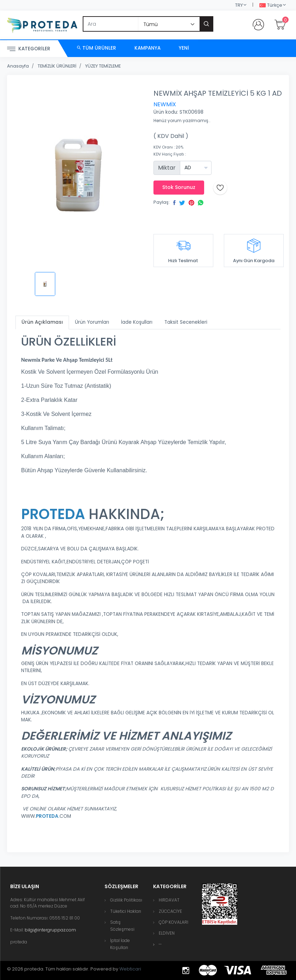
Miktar (167, 168)
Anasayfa (18, 66)
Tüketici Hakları (126, 911)
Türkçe (271, 5)
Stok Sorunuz (179, 187)
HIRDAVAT (169, 900)
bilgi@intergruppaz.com (50, 930)
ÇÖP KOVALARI (174, 922)
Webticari (130, 969)
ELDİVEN (167, 933)
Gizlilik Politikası (126, 900)
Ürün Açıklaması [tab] (42, 322)
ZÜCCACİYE (170, 911)
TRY (239, 5)
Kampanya (147, 48)
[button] (160, 944)
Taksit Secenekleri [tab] (186, 322)
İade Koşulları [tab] (137, 322)
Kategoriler (29, 49)
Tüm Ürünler (97, 48)
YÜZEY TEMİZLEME (103, 66)
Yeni (184, 48)
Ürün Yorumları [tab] (92, 322)
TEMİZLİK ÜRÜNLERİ (57, 66)
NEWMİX (165, 104)
